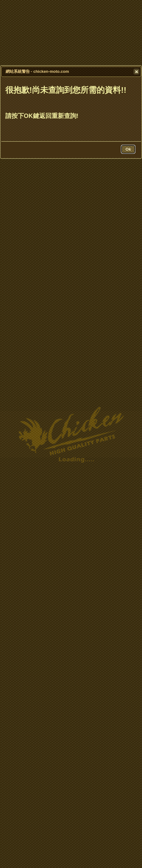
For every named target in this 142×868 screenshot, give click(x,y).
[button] (136, 72)
